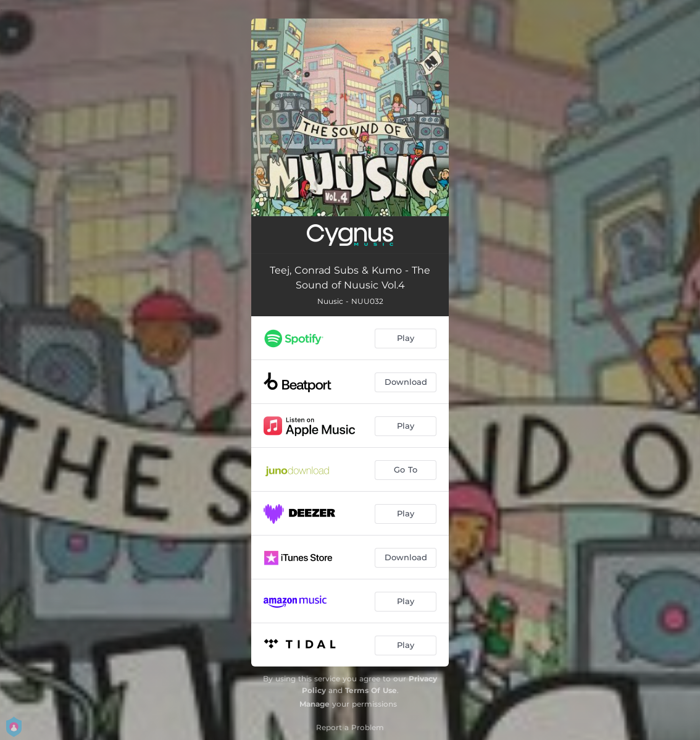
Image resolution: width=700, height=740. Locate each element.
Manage (315, 704)
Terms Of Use (371, 690)
